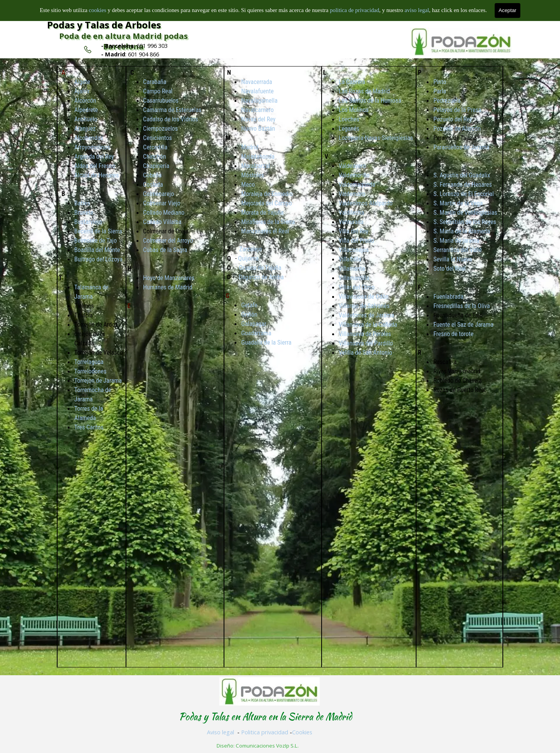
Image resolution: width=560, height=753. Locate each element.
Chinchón (155, 157)
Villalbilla (350, 259)
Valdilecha (352, 213)
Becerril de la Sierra (98, 231)
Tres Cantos (89, 427)
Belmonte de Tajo (95, 241)
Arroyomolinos (92, 147)
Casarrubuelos (161, 101)
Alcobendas (89, 138)
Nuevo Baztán (258, 129)
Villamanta (352, 269)
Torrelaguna (89, 362)
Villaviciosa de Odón (364, 297)
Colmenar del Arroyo (168, 241)
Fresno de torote (453, 334)
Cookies (302, 732)
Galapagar (254, 324)
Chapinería (156, 166)
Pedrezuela (447, 101)
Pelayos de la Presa (457, 110)
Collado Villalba (162, 222)
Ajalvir (82, 91)
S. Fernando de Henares (462, 185)
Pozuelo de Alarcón (457, 129)
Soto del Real (449, 269)
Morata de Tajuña (262, 213)
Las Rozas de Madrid (364, 91)
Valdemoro (352, 194)
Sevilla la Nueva (452, 259)
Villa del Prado (356, 241)
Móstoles (253, 175)
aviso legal (417, 10)
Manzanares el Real (265, 231)
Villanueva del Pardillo (366, 343)
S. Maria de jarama (456, 241)
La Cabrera (352, 82)
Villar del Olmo (357, 287)
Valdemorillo (354, 175)
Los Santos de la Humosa (370, 101)
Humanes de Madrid (168, 287)
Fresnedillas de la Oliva (461, 306)
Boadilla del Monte (97, 250)
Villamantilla (354, 278)
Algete (82, 82)
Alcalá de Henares (96, 175)
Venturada (351, 222)
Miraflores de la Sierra (268, 222)
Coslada (153, 185)
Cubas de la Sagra (165, 250)
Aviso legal (220, 732)
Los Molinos (354, 110)
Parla (440, 91)
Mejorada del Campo (266, 203)
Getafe (249, 305)
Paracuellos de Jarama (461, 147)
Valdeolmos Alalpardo (366, 203)
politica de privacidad (354, 10)
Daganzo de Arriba (261, 277)
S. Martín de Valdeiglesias (465, 213)
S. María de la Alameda (462, 231)
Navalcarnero (257, 110)
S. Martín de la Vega (458, 203)
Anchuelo (86, 119)
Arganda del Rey (94, 157)
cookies (98, 10)
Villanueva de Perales (365, 334)
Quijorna (248, 258)
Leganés (349, 129)
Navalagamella (259, 101)
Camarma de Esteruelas (172, 110)
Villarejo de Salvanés (364, 306)
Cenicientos (157, 138)
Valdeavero (352, 166)
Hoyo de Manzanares (169, 278)
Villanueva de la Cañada (368, 325)
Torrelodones (90, 371)
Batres (82, 203)
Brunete (84, 213)
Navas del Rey (258, 119)
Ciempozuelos (160, 129)
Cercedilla (155, 147)
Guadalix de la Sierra (266, 342)
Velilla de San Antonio (366, 353)
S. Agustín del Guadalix (462, 175)
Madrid (250, 147)
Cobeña (152, 175)
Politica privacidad (265, 732)
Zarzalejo (250, 249)
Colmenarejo (159, 194)
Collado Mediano (164, 213)
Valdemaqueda (357, 185)
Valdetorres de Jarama (367, 315)
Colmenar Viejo (162, 203)
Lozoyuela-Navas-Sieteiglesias (376, 138)
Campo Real (158, 91)
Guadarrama (256, 333)
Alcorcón (85, 101)
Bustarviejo (88, 222)
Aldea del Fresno (95, 166)
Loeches (349, 119)
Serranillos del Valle (458, 250)
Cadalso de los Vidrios (171, 119)
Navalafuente (257, 91)
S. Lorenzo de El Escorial (463, 194)
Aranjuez (85, 129)
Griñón (249, 314)
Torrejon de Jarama (98, 381)
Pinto (440, 82)
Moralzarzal (255, 166)
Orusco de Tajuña (260, 268)
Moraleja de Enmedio (267, 194)
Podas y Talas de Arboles (104, 25)
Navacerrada (256, 82)
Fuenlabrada (448, 297)
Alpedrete (86, 110)
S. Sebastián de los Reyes (465, 222)
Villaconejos (354, 250)
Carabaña (155, 82)
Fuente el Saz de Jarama (463, 325)
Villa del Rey (354, 231)
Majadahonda (258, 157)
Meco (248, 185)
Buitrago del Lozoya (98, 259)
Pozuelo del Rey (453, 119)
